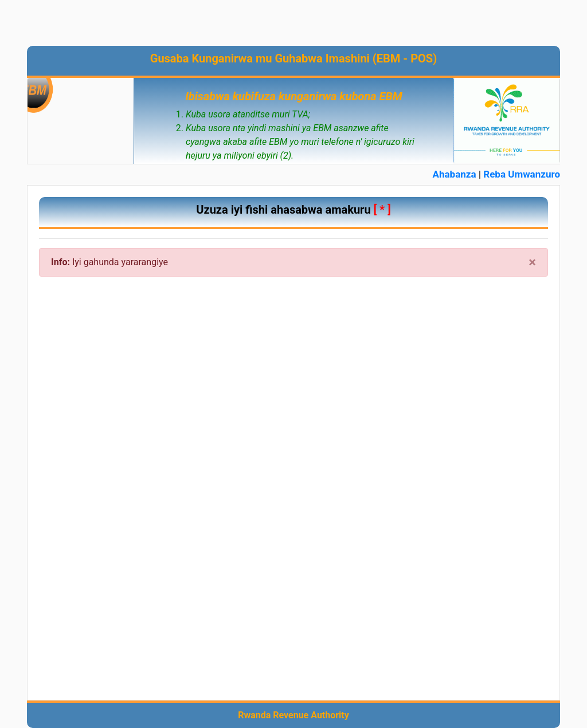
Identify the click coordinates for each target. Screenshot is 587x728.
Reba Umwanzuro (522, 174)
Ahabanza (455, 174)
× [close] (532, 262)
